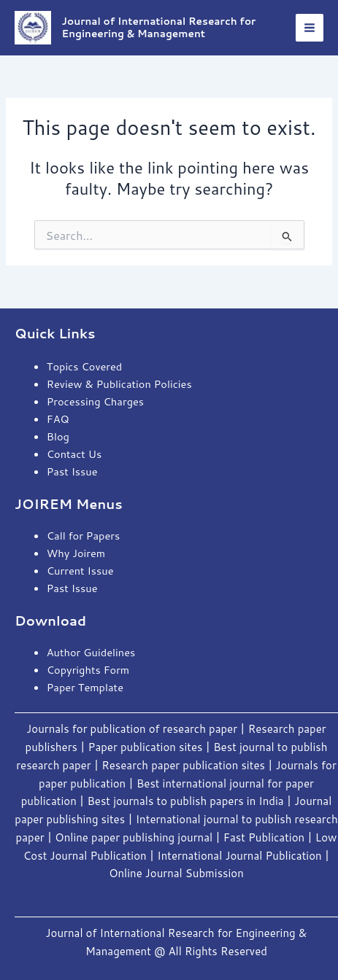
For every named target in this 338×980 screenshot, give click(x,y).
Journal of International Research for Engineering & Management (159, 27)
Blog (58, 436)
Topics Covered (85, 366)
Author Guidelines (91, 652)
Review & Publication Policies (119, 384)
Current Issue (80, 571)
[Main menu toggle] (310, 28)
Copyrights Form (88, 670)
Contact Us (74, 454)
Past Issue (72, 471)
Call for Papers (83, 536)
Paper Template (85, 687)
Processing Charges (95, 401)
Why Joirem (77, 553)
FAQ (58, 419)
